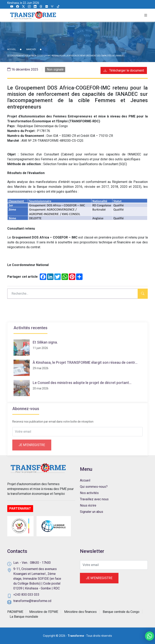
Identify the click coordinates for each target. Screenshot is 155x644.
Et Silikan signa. (45, 365)
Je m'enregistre (32, 460)
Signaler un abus (92, 512)
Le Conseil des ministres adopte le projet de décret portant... (82, 406)
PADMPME (15, 612)
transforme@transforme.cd (32, 601)
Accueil (85, 480)
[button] (146, 15)
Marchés (31, 49)
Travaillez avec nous (94, 499)
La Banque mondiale (24, 617)
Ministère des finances (80, 612)
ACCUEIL (12, 49)
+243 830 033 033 (26, 595)
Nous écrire (88, 505)
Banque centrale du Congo (121, 612)
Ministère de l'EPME (44, 612)
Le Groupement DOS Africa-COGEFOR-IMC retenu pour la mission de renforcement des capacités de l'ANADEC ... (67, 56)
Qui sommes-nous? (94, 487)
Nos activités (89, 493)
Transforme (76, 636)
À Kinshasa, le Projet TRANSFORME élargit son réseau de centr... (85, 385)
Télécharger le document (124, 70)
